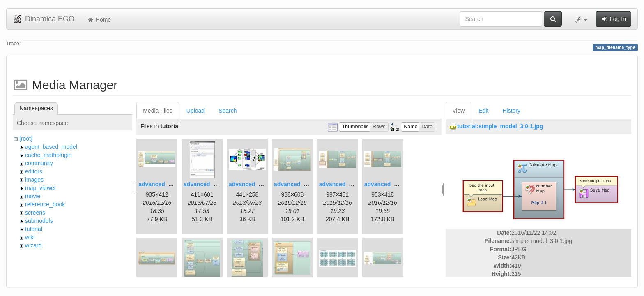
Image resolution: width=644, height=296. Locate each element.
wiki (30, 237)
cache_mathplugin (48, 155)
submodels (39, 221)
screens (35, 213)
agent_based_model (51, 147)
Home (99, 20)
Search (228, 111)
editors (34, 171)
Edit (483, 111)
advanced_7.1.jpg (388, 184)
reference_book (45, 204)
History (511, 111)
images (34, 180)
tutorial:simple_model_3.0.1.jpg (500, 126)
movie (33, 196)
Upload (195, 111)
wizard (33, 245)
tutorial (34, 229)
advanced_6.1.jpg (343, 184)
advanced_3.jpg (250, 184)
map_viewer (40, 188)
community (39, 163)
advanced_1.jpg (160, 184)
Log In (613, 19)
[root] (26, 139)
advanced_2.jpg (205, 184)
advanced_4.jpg (296, 184)
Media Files (158, 111)
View (458, 111)
